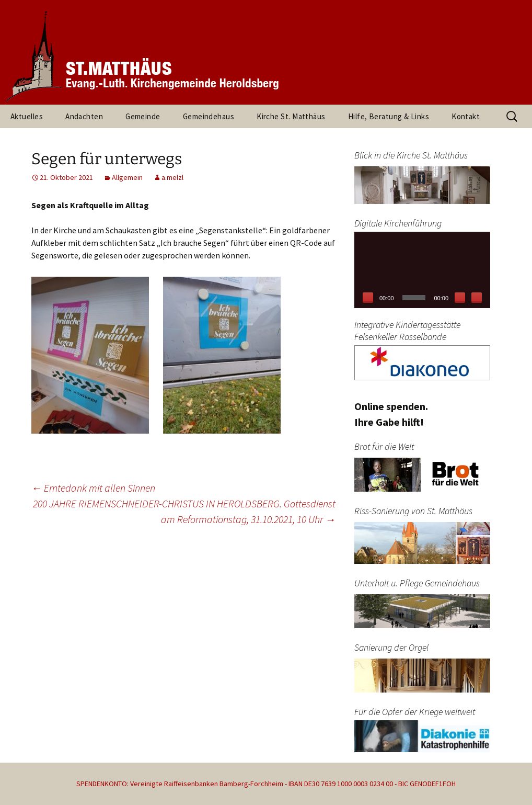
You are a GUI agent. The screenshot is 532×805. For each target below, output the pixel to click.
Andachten (84, 116)
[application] (422, 270)
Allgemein (127, 177)
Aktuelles (27, 116)
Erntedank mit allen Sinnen (93, 488)
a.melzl (172, 177)
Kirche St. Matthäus (291, 116)
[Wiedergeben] (368, 298)
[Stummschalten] (460, 298)
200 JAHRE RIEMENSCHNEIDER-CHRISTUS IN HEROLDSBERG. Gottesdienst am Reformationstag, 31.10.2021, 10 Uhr (184, 511)
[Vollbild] (477, 298)
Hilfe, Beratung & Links (389, 116)
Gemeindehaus (209, 116)
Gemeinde (143, 116)
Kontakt (466, 116)
